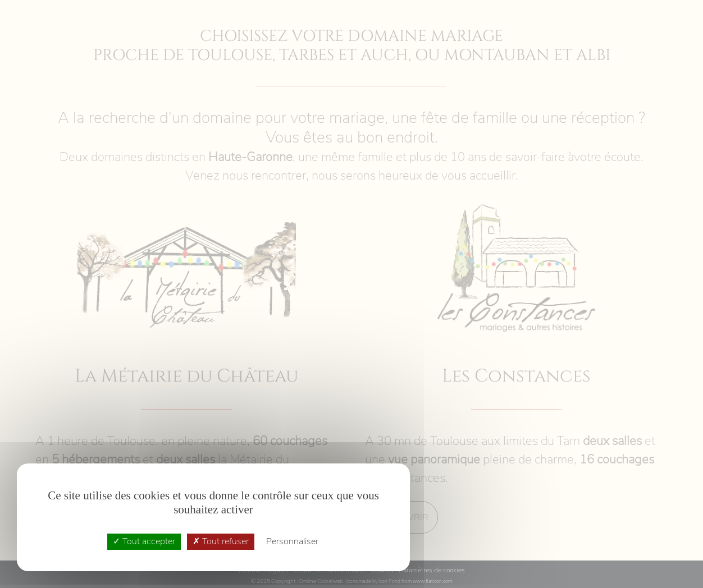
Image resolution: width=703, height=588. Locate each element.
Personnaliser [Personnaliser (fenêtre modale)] (292, 541)
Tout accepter (144, 541)
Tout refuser (221, 541)
